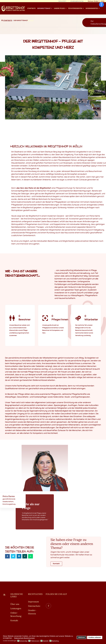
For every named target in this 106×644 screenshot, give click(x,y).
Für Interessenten (75, 8)
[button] (13, 638)
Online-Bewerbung (16, 614)
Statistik (45, 641)
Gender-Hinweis (32, 612)
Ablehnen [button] (82, 637)
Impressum (33, 602)
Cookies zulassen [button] (95, 637)
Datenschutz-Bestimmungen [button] (24, 638)
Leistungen (16, 608)
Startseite (31, 8)
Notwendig (23, 641)
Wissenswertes (92, 8)
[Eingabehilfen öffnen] (101, 5)
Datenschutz (34, 606)
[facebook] (48, 606)
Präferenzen (35, 641)
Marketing (55, 641)
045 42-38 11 (62, 1)
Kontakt (31, 21)
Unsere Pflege (59, 8)
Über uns (15, 604)
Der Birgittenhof (44, 8)
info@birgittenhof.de (77, 1)
